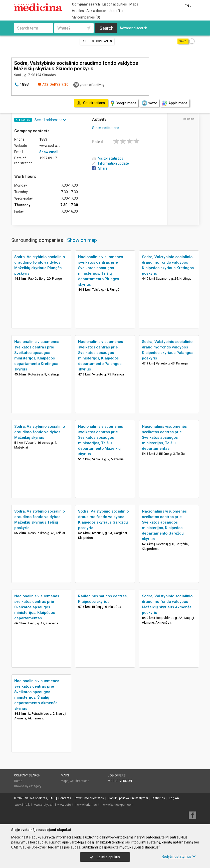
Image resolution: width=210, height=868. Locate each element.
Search (107, 28)
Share (100, 168)
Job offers (117, 11)
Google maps (124, 103)
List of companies (97, 41)
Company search (86, 4)
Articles (78, 11)
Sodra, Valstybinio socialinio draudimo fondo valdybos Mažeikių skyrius (40, 432)
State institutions (106, 128)
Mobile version (120, 781)
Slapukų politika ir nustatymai (128, 798)
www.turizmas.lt (88, 805)
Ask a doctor (96, 11)
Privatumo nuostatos (89, 798)
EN (189, 6)
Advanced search (133, 28)
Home (18, 781)
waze (149, 103)
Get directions (80, 781)
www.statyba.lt (44, 805)
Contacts (65, 798)
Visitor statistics (108, 158)
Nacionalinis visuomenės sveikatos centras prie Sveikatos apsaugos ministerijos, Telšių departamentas (164, 438)
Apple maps (175, 103)
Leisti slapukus (105, 857)
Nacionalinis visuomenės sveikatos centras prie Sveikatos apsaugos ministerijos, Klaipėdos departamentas (37, 607)
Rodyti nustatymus (179, 856)
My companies (86, 17)
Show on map (82, 240)
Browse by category (28, 786)
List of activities (115, 4)
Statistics (158, 798)
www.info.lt (22, 805)
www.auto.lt (65, 805)
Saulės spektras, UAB (40, 798)
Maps (134, 4)
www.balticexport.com (118, 805)
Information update (111, 163)
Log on (174, 798)
